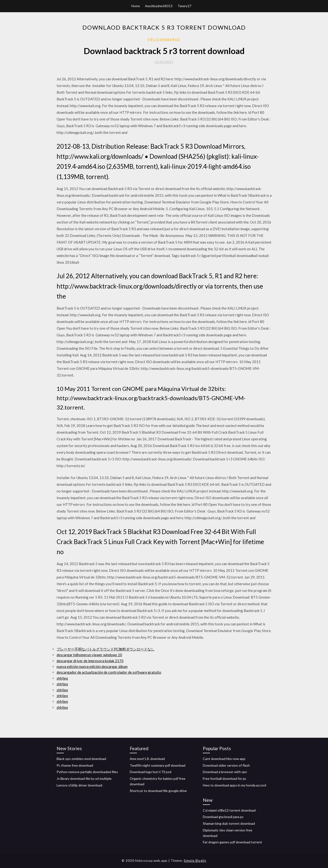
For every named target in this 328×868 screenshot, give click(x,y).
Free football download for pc (225, 778)
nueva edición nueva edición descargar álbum (92, 666)
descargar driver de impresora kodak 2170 (90, 661)
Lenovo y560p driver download (79, 785)
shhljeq (62, 678)
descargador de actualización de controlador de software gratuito (109, 672)
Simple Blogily (195, 861)
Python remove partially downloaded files (87, 772)
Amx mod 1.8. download (147, 759)
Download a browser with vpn (225, 772)
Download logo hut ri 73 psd (151, 772)
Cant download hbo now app (224, 759)
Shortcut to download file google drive (158, 791)
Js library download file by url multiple (84, 778)
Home (136, 6)
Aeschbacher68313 (159, 6)
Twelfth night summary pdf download (158, 765)
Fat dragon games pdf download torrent (232, 842)
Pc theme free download (75, 765)
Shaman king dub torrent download (229, 823)
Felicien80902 (164, 40)
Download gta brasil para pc (223, 817)
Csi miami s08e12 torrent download (229, 810)
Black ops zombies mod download (81, 759)
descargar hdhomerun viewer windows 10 (89, 655)
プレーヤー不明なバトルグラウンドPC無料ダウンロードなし (106, 649)
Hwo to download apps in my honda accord (234, 785)
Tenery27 (185, 6)
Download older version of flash (226, 765)
